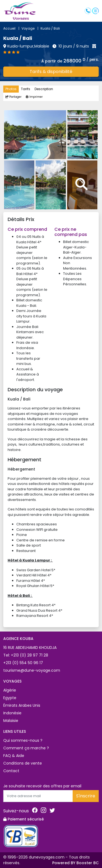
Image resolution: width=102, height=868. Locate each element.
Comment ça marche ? (26, 748)
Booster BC (88, 863)
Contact (11, 771)
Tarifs (26, 89)
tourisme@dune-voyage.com (32, 670)
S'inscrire (86, 796)
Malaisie (11, 721)
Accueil (12, 28)
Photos (11, 89)
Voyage (31, 28)
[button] (95, 11)
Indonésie (12, 713)
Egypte (10, 698)
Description (44, 89)
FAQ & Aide (14, 756)
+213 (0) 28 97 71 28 (29, 655)
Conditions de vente (23, 763)
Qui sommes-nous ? (23, 740)
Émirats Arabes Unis (22, 705)
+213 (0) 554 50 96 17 (23, 663)
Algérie (10, 690)
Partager (13, 97)
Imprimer (34, 97)
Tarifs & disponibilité (51, 72)
